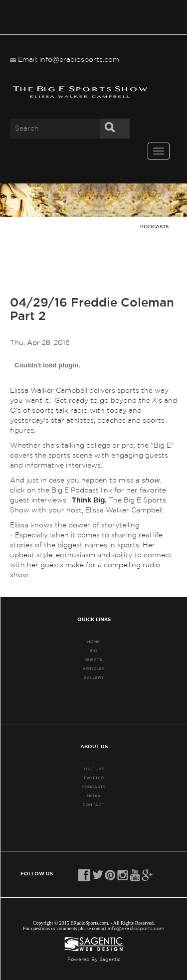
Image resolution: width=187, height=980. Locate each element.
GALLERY (94, 678)
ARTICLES (94, 669)
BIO (94, 651)
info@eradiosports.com (136, 929)
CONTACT (94, 805)
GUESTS (94, 660)
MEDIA (94, 796)
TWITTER (94, 778)
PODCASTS (94, 787)
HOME (94, 642)
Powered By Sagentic (94, 960)
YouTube (94, 769)
